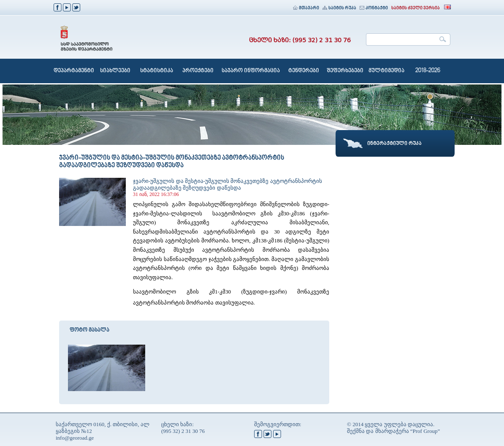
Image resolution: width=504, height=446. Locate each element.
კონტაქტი (374, 8)
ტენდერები (304, 71)
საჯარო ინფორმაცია (251, 71)
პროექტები (198, 71)
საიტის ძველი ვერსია (416, 8)
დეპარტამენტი (74, 71)
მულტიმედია (386, 71)
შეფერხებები (345, 71)
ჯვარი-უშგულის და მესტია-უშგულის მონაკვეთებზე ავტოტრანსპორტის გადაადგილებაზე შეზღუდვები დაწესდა (228, 184)
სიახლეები (115, 71)
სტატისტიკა (157, 71)
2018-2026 (428, 71)
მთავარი (306, 8)
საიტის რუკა (339, 8)
